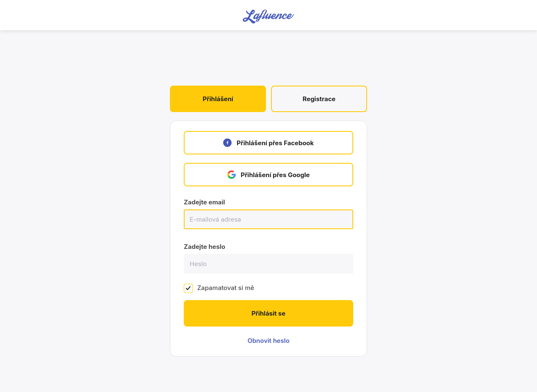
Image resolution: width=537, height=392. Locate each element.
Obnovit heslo (268, 341)
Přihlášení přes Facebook (268, 143)
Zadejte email (204, 202)
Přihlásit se (269, 313)
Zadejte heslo (205, 247)
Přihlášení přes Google (269, 175)
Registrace (319, 99)
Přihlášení (218, 99)
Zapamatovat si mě (226, 288)
